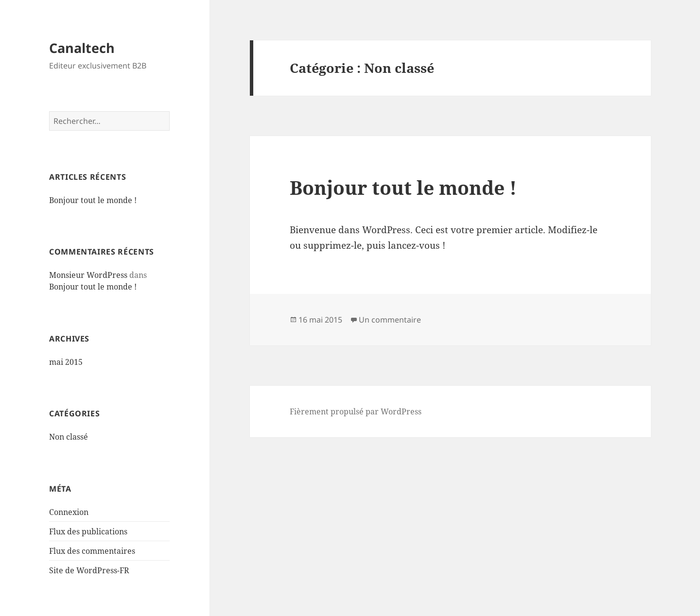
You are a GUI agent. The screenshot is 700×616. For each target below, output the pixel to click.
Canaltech (82, 48)
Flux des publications (88, 531)
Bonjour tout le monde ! (93, 200)
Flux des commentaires (92, 551)
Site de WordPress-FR (89, 570)
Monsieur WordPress (88, 275)
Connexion (69, 512)
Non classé (69, 437)
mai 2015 (66, 362)
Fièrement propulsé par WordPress (356, 411)
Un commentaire (390, 320)
